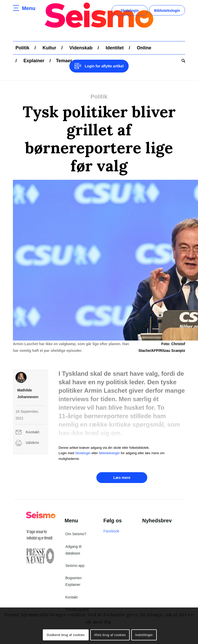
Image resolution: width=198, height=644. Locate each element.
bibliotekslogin (109, 453)
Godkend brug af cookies (66, 635)
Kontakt (32, 432)
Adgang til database (73, 550)
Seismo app (75, 566)
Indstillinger (144, 635)
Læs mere (122, 478)
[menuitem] (22, 48)
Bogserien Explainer (74, 581)
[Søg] (182, 61)
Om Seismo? (76, 534)
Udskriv (32, 443)
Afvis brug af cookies (110, 635)
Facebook (111, 531)
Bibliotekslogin (167, 11)
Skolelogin (130, 11)
